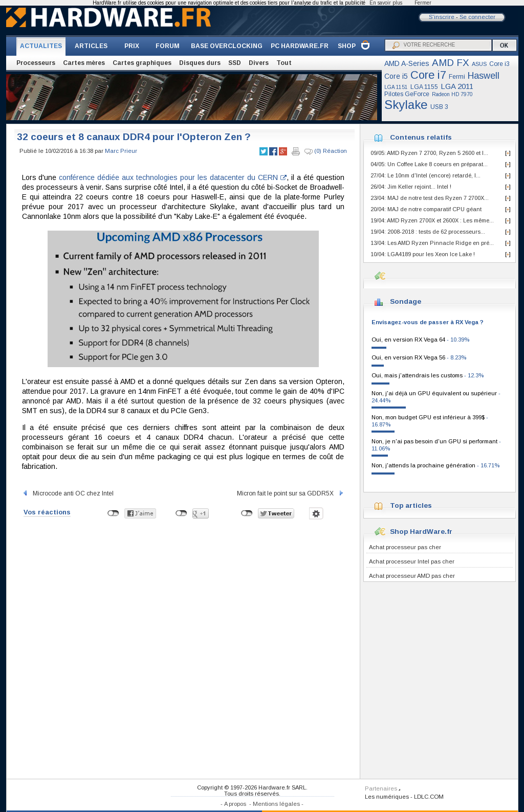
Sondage (406, 301)
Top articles (411, 505)
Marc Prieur (121, 151)
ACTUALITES (41, 46)
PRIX (132, 46)
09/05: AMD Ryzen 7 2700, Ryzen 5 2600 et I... (429, 153)
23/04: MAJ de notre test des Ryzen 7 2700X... (430, 198)
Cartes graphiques (142, 63)
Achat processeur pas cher (405, 547)
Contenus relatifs (421, 137)
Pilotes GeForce (407, 94)
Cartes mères (84, 63)
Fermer (423, 3)
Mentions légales (276, 804)
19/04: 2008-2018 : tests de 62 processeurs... (428, 232)
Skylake (406, 105)
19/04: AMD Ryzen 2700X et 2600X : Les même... (432, 220)
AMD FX (451, 63)
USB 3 (439, 107)
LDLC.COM (429, 797)
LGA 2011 (457, 86)
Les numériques (387, 797)
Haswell (484, 76)
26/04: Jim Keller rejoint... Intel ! (411, 187)
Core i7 (428, 75)
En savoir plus (386, 3)
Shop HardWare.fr (421, 532)
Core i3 (499, 64)
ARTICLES (91, 46)
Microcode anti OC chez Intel (68, 493)
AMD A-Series (407, 63)
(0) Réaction (326, 151)
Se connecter (477, 17)
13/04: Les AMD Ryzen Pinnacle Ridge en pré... (432, 243)
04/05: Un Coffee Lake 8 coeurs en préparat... (429, 164)
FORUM (168, 46)
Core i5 (396, 76)
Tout (284, 63)
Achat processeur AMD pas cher (412, 576)
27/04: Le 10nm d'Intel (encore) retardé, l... (425, 175)
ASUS (479, 64)
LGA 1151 (396, 87)
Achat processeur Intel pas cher (412, 561)
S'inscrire (442, 17)
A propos (235, 804)
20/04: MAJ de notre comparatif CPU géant (426, 209)
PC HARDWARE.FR (300, 46)
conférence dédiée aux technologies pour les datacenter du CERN (172, 177)
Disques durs (200, 63)
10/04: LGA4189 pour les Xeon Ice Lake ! (423, 254)
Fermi (457, 77)
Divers (259, 63)
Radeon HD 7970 (452, 94)
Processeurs (36, 63)
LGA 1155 (424, 87)
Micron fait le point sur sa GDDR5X (291, 493)
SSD (235, 63)
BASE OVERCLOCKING (227, 46)
